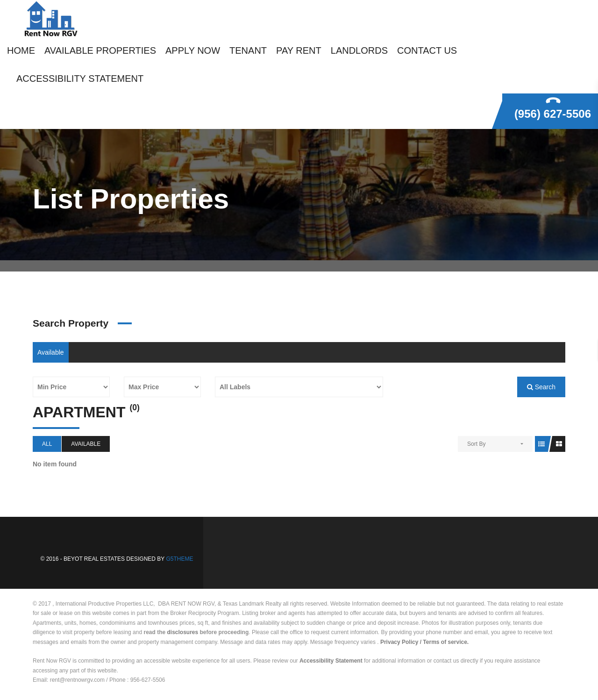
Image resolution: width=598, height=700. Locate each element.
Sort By (476, 444)
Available (51, 352)
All (47, 444)
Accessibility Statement (331, 661)
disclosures (183, 632)
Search (541, 387)
